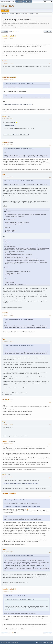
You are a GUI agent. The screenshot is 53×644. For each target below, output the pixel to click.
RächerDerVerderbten (9, 77)
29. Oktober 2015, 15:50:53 (8, 80)
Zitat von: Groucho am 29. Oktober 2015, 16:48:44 (16, 595)
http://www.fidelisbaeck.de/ (9, 125)
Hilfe (37, 642)
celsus (5, 441)
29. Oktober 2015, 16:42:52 (8, 177)
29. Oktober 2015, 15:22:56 (8, 39)
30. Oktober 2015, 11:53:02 (8, 552)
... (18, 31)
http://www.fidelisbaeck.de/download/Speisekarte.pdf (16, 135)
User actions (48, 32)
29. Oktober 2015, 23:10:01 (8, 477)
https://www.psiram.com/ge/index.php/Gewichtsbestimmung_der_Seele (20, 483)
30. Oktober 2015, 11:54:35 (8, 592)
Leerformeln (28, 529)
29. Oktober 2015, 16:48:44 (8, 315)
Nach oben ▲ (49, 642)
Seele (4, 236)
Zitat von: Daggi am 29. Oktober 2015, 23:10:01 (16, 500)
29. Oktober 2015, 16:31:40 (8, 119)
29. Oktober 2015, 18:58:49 (8, 342)
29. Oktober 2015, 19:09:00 (8, 424)
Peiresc (5, 61)
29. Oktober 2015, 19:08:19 (8, 402)
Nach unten (5, 32)
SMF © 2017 (8, 642)
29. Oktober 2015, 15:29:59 (8, 63)
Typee (4, 339)
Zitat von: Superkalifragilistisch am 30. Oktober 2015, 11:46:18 (19, 556)
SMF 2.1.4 (3, 642)
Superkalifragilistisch (9, 36)
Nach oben (4, 633)
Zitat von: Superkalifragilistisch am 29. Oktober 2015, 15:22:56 (19, 84)
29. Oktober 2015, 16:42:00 (8, 145)
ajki (4, 174)
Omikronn (6, 142)
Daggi (4, 474)
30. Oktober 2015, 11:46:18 (8, 496)
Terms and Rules (42, 642)
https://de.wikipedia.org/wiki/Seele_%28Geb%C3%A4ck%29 (18, 105)
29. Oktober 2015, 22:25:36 (8, 444)
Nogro (4, 422)
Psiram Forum (7, 6)
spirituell (5, 206)
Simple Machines (15, 642)
